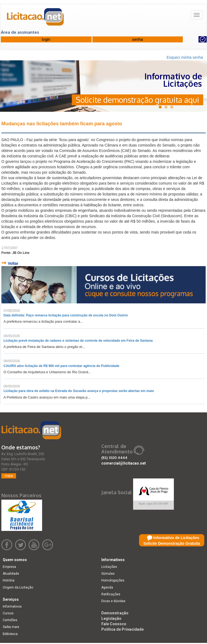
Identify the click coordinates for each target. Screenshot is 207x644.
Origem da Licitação (18, 587)
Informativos (12, 606)
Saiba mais (11, 627)
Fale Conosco (114, 624)
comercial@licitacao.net (124, 463)
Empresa (9, 567)
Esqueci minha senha (185, 57)
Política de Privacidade (123, 629)
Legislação (111, 618)
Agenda (107, 587)
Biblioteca (10, 634)
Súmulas (108, 574)
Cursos (8, 613)
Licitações (109, 567)
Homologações (113, 580)
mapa (9, 476)
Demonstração (115, 613)
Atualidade (11, 574)
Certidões (10, 620)
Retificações (111, 594)
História (9, 580)
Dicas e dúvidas (113, 601)
